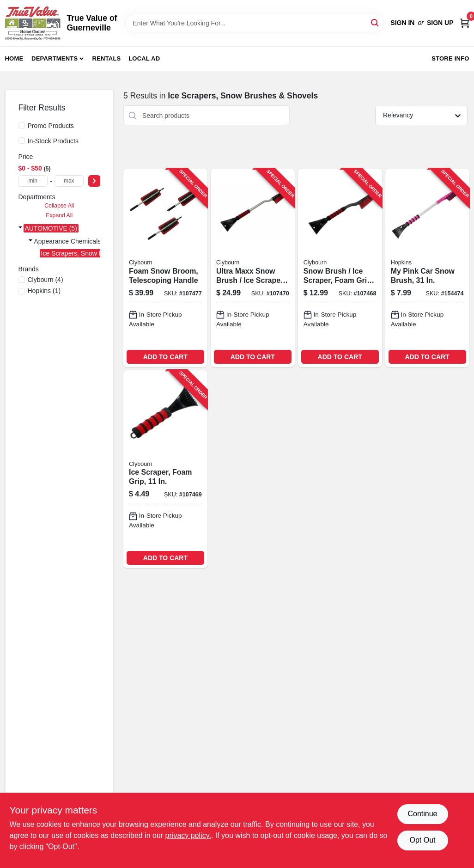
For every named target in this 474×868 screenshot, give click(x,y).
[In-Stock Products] (22, 141)
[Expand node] (20, 228)
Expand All (59, 215)
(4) (46, 280)
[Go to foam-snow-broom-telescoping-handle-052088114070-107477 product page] (165, 268)
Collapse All (59, 206)
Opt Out (422, 840)
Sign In (402, 23)
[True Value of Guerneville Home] (33, 23)
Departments (55, 58)
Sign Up (440, 23)
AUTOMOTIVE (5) (51, 228)
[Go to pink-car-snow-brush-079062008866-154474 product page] (427, 268)
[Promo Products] (22, 125)
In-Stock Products (53, 141)
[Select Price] (94, 181)
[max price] (69, 181)
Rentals (107, 58)
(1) (44, 291)
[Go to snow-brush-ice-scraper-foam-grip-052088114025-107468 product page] (340, 268)
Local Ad (144, 58)
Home (14, 58)
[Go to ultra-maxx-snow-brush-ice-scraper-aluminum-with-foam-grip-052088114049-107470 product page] (253, 268)
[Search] (375, 22)
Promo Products (51, 126)
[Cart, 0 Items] (465, 23)
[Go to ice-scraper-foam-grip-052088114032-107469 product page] (165, 469)
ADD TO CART (165, 357)
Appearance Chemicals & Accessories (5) (94, 241)
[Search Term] (255, 23)
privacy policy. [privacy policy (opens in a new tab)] (188, 835)
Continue (422, 814)
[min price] (33, 181)
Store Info (450, 58)
